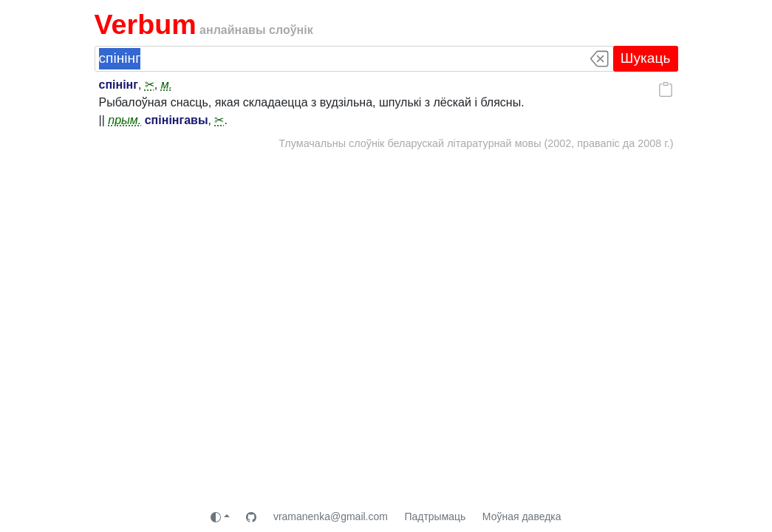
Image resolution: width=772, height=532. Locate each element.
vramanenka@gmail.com (331, 516)
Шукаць (646, 58)
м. (167, 85)
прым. (124, 120)
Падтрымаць (435, 516)
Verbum (146, 24)
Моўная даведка (522, 516)
